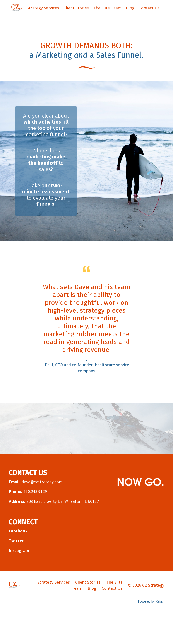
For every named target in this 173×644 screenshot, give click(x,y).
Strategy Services (43, 8)
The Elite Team (107, 8)
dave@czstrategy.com (42, 482)
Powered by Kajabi (151, 601)
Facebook (18, 531)
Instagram (19, 550)
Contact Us (149, 8)
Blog (130, 8)
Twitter (16, 541)
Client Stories (76, 8)
